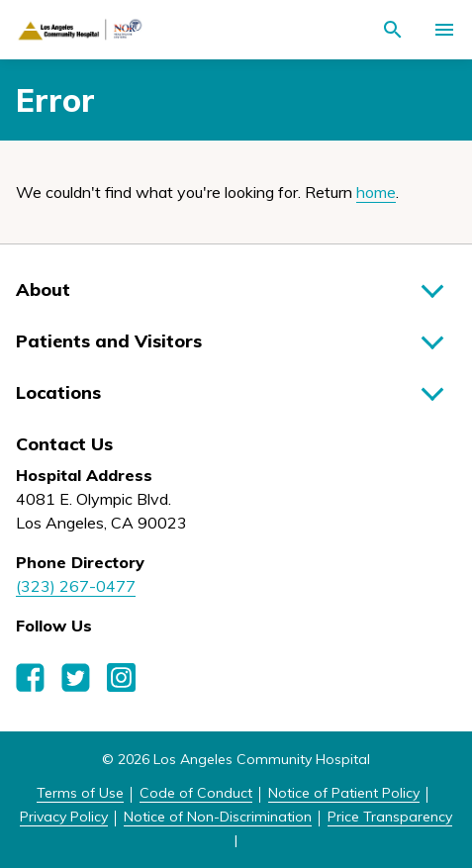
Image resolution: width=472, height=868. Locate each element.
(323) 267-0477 (76, 586)
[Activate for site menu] (444, 30)
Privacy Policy (64, 817)
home (376, 192)
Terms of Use (80, 793)
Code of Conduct (196, 793)
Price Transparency (390, 817)
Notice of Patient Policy (344, 793)
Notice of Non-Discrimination (218, 817)
